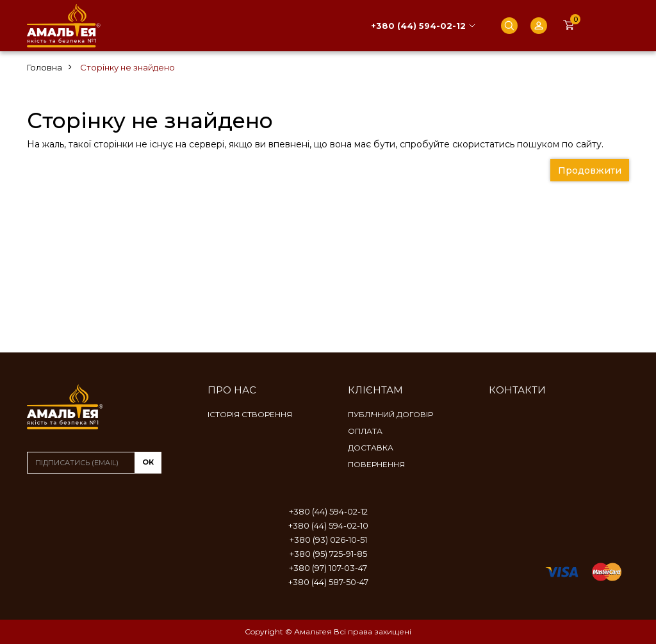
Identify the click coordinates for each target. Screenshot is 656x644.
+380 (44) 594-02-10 (328, 525)
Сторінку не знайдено (127, 67)
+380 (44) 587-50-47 (328, 582)
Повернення (376, 464)
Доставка (371, 448)
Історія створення (250, 414)
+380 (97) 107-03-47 (328, 568)
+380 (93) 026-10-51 (328, 540)
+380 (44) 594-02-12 (418, 26)
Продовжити (590, 170)
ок (148, 462)
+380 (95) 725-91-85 (328, 554)
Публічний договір (390, 414)
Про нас (232, 390)
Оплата (365, 431)
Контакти (517, 390)
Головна (45, 67)
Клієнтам (375, 390)
